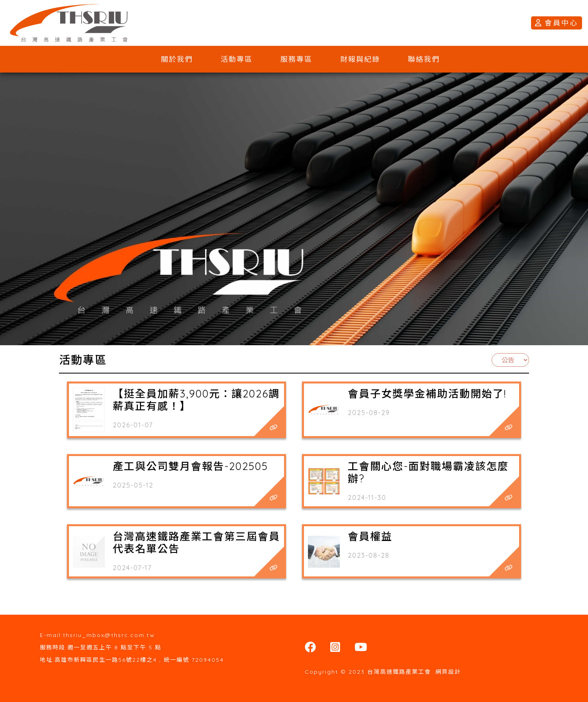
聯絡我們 (424, 59)
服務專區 (296, 59)
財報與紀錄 (360, 59)
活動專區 (237, 59)
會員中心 (557, 23)
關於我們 (177, 59)
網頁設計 (448, 672)
